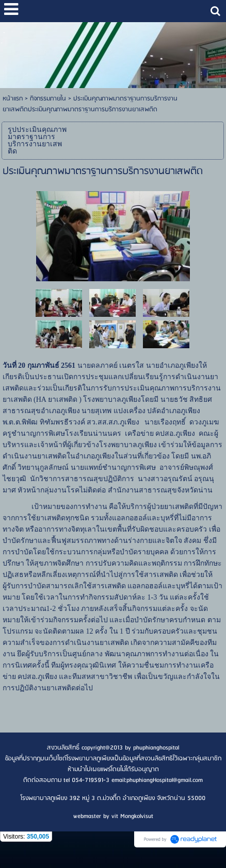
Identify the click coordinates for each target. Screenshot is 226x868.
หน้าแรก (13, 99)
